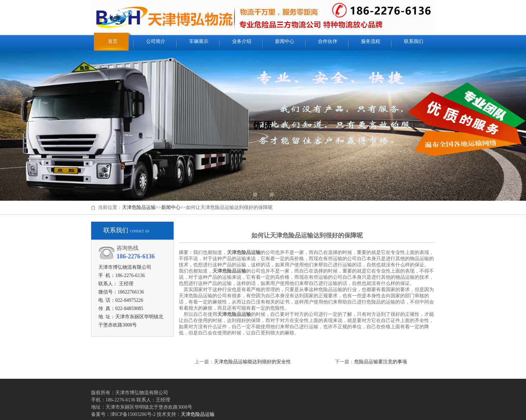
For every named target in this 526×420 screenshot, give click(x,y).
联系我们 (414, 41)
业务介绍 (242, 41)
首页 (113, 41)
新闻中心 (285, 41)
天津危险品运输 (139, 207)
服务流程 (371, 41)
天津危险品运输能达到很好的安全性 (252, 362)
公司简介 (156, 41)
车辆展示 (199, 41)
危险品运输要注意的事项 (381, 362)
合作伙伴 (328, 41)
